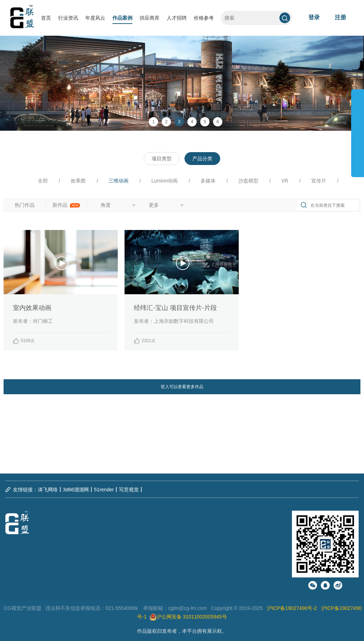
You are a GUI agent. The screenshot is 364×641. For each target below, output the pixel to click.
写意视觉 (129, 490)
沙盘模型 (248, 181)
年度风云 (95, 18)
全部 (43, 181)
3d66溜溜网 (76, 490)
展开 (358, 130)
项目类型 (162, 159)
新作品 (66, 205)
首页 (46, 18)
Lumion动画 (165, 181)
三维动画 (118, 181)
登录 (314, 17)
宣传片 (319, 181)
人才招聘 (177, 18)
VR (285, 181)
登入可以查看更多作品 (182, 387)
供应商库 (150, 18)
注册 (340, 17)
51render (104, 490)
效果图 (78, 181)
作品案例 (122, 18)
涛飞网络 (48, 490)
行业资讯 (68, 18)
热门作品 (25, 205)
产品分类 (202, 159)
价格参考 (204, 18)
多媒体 (208, 181)
